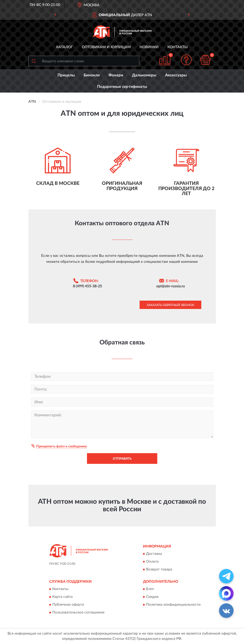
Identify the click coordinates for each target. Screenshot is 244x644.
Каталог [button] (65, 47)
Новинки (149, 47)
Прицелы (66, 75)
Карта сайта (62, 597)
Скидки (152, 597)
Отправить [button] (122, 459)
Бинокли (92, 75)
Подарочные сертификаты (122, 87)
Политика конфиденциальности (173, 605)
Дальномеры (144, 75)
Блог (150, 589)
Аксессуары (176, 75)
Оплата (152, 562)
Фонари (116, 75)
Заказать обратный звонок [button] (170, 305)
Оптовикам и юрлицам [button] (106, 47)
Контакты (178, 47)
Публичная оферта (68, 605)
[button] (186, 60)
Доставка (154, 554)
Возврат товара (159, 569)
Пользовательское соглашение (78, 613)
